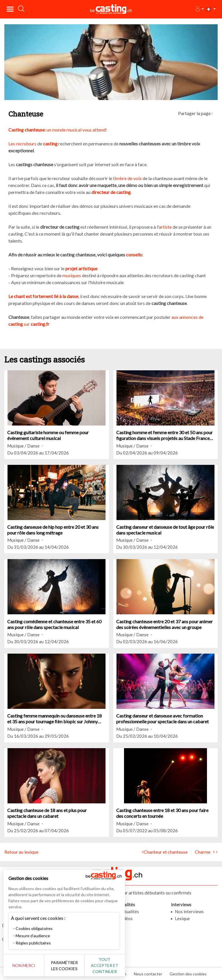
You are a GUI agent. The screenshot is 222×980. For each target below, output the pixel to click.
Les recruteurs (22, 144)
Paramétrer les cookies (64, 966)
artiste (165, 227)
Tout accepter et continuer (104, 965)
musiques (72, 275)
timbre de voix (128, 178)
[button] (199, 9)
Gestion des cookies (188, 974)
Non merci (24, 965)
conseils (134, 255)
